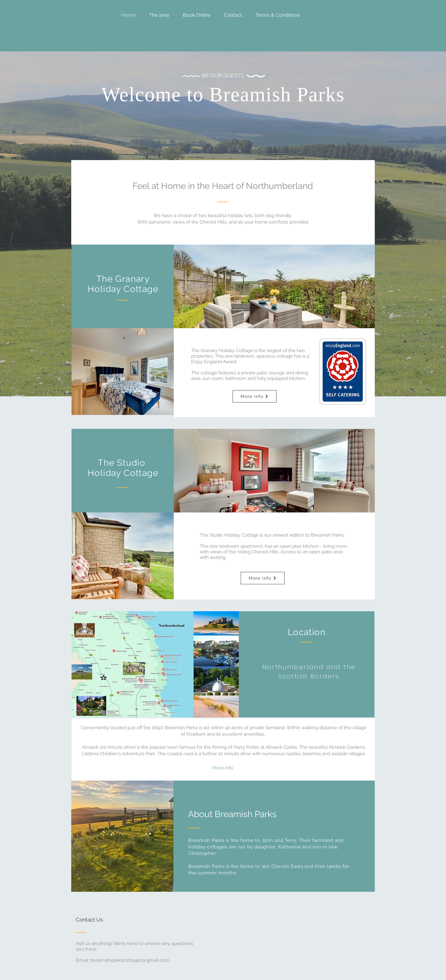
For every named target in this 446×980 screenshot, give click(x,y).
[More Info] (255, 396)
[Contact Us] (99, 920)
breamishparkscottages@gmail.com (130, 960)
